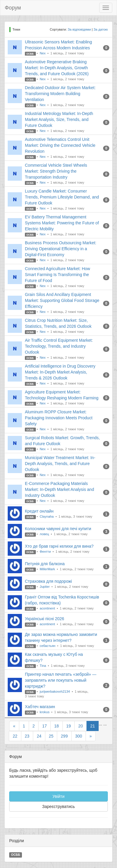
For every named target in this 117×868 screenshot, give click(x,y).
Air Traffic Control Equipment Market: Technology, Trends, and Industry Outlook (59, 346)
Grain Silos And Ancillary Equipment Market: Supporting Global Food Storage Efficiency (62, 300)
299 (64, 736)
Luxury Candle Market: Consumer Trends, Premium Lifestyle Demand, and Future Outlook (62, 197)
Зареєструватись (58, 806)
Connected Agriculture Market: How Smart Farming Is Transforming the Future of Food (57, 275)
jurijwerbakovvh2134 (55, 691)
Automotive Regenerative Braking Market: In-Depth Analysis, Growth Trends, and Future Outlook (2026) (57, 68)
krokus (45, 712)
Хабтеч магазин (40, 707)
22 (15, 736)
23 (27, 736)
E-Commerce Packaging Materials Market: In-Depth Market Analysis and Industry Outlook (59, 489)
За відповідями (79, 29)
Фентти (46, 552)
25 (51, 736)
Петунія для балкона (45, 564)
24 (39, 736)
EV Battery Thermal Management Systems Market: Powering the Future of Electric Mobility (62, 223)
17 (44, 726)
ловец (45, 534)
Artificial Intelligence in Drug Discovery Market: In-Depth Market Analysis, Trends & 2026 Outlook (60, 372)
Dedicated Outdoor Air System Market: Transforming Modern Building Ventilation (60, 94)
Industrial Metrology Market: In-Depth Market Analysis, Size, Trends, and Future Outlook (59, 119)
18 (57, 726)
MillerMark (48, 569)
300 (79, 736)
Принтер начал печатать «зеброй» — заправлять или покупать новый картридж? (61, 680)
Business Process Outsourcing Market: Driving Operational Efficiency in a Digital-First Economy (61, 249)
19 (69, 726)
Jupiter (45, 587)
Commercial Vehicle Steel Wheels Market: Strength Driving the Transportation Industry (56, 171)
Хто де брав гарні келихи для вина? (59, 546)
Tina (43, 666)
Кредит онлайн (39, 511)
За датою (101, 29)
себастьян (48, 646)
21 (93, 726)
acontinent (48, 608)
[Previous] (14, 726)
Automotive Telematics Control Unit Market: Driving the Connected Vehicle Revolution (60, 145)
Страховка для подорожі (48, 581)
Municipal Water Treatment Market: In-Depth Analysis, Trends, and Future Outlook (60, 464)
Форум (13, 8)
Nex (43, 53)
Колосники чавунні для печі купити (58, 529)
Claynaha (47, 516)
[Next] (91, 736)
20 (81, 726)
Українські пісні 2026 (45, 619)
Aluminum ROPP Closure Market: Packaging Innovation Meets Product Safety (59, 418)
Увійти (59, 796)
